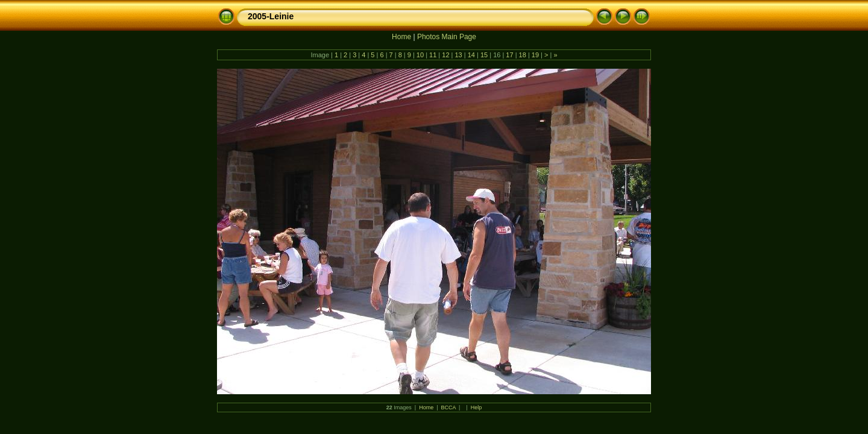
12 (445, 55)
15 (484, 55)
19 (535, 55)
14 (471, 55)
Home (401, 37)
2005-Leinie (271, 16)
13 (458, 55)
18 (523, 55)
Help (476, 407)
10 (420, 55)
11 (433, 55)
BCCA (449, 407)
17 (509, 55)
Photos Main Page (447, 37)
